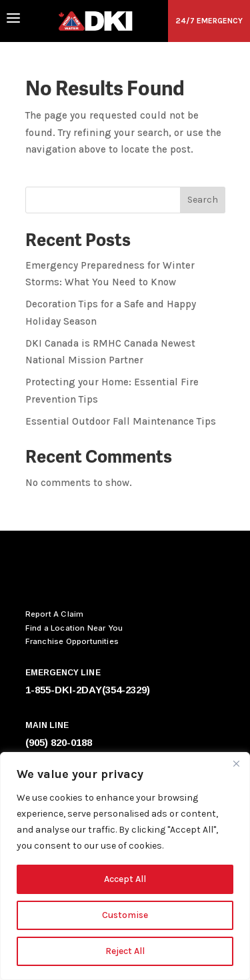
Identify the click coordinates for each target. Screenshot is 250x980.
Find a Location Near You (74, 628)
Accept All (125, 879)
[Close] (236, 763)
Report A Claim (55, 614)
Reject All (125, 951)
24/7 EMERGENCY (209, 21)
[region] (125, 866)
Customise (125, 915)
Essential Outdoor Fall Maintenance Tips (121, 421)
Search (203, 200)
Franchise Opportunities (72, 641)
